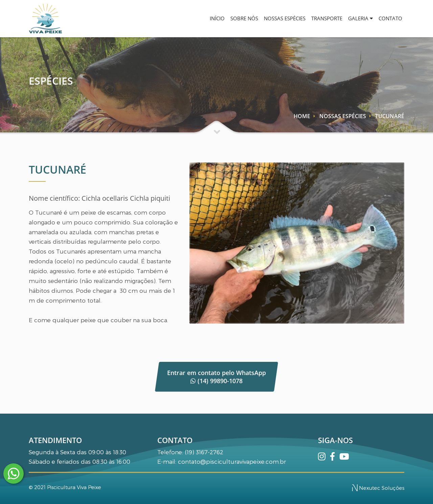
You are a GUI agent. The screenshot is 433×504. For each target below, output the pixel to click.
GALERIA (354, 18)
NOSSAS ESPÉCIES (270, 18)
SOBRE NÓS (226, 18)
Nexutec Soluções (378, 488)
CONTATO (388, 18)
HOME (302, 116)
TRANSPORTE (317, 18)
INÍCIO (195, 18)
